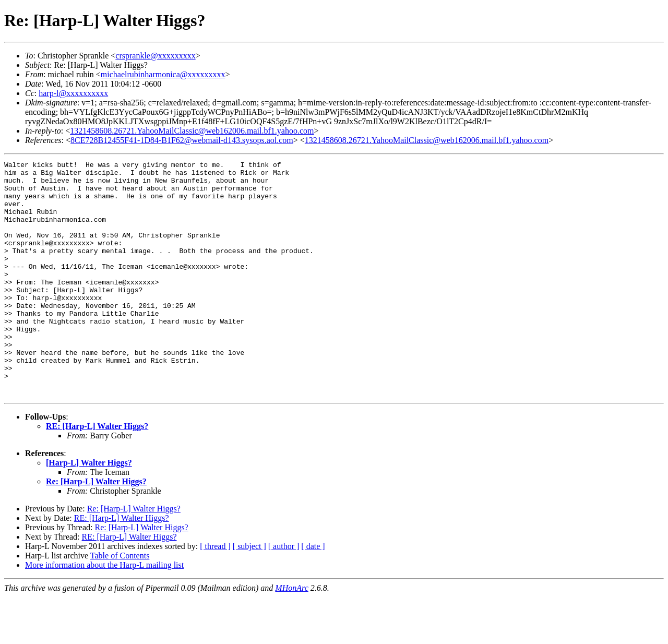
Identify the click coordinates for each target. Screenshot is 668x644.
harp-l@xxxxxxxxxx (73, 93)
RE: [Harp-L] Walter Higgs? (97, 473)
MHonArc (291, 635)
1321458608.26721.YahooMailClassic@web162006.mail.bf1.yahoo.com (192, 131)
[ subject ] (249, 593)
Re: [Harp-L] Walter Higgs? (96, 528)
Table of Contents (120, 603)
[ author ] (284, 593)
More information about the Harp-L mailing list (104, 612)
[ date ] (313, 593)
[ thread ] (215, 593)
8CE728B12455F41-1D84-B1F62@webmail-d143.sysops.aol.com (182, 140)
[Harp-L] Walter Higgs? (89, 510)
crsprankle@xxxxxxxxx (155, 56)
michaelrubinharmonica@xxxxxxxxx (163, 74)
